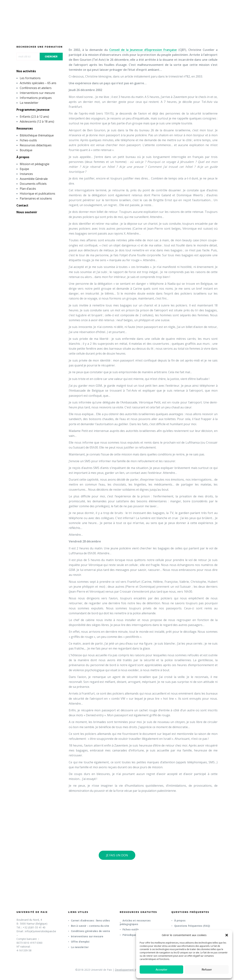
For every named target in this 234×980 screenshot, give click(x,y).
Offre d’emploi (80, 942)
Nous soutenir (27, 212)
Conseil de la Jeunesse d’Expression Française (143, 50)
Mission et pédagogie (35, 164)
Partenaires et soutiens (36, 198)
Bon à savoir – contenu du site (90, 926)
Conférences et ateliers (36, 88)
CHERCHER (51, 57)
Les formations (30, 78)
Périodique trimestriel (136, 935)
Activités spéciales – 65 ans (38, 83)
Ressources (25, 128)
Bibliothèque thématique (37, 135)
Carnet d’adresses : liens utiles (90, 920)
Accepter (162, 970)
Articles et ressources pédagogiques (135, 922)
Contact (22, 205)
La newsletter (29, 103)
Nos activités (26, 71)
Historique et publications (37, 194)
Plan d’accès (28, 189)
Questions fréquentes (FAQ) (192, 926)
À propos (23, 157)
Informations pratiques (36, 98)
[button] (227, 935)
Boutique (26, 150)
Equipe (24, 169)
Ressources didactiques (36, 145)
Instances (26, 174)
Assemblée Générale (34, 179)
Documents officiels (33, 184)
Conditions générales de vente (90, 931)
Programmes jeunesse (33, 110)
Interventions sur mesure (37, 93)
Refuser (207, 970)
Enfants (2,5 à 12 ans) (34, 117)
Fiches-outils (28, 140)
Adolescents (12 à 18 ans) (37, 121)
